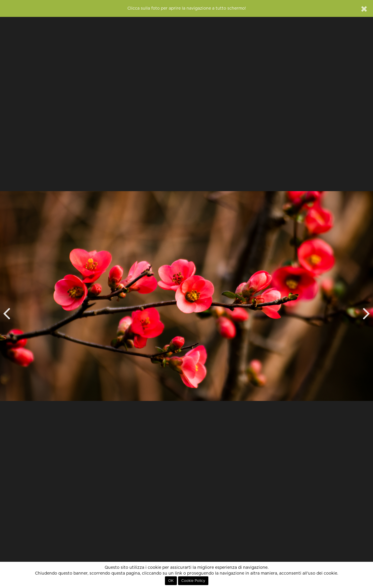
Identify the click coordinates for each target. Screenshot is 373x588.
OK (171, 581)
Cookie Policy (193, 581)
